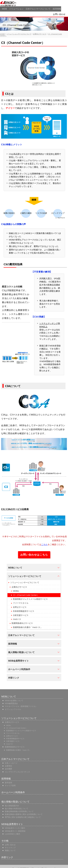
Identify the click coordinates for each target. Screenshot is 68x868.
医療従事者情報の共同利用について (19, 809)
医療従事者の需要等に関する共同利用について (24, 812)
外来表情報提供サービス (24, 608)
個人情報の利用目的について (16, 806)
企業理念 (8, 763)
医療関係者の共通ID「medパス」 (28, 625)
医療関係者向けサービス (22, 620)
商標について (10, 848)
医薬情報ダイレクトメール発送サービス (30, 596)
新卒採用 (8, 780)
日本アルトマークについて (37, 8)
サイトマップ (10, 845)
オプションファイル (13, 707)
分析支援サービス (21, 612)
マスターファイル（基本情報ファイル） (21, 704)
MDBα (16, 588)
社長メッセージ (11, 760)
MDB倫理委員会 (11, 701)
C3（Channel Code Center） (26, 592)
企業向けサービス (40, 31)
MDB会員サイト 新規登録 (15, 828)
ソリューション (15, 8)
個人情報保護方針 (12, 803)
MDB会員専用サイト (12, 821)
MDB (3, 8)
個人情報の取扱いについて (15, 799)
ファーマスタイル (21, 600)
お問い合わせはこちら (34, 552)
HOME (2, 31)
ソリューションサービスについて (19, 31)
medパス (17, 617)
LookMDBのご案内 (12, 831)
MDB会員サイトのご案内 (15, 825)
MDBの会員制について (14, 698)
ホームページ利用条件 (13, 790)
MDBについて (9, 694)
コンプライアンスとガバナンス (17, 769)
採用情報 (55, 8)
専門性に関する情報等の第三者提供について (23, 815)
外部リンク (7, 855)
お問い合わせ (61, 12)
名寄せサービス (20, 604)
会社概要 (8, 766)
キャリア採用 (10, 783)
